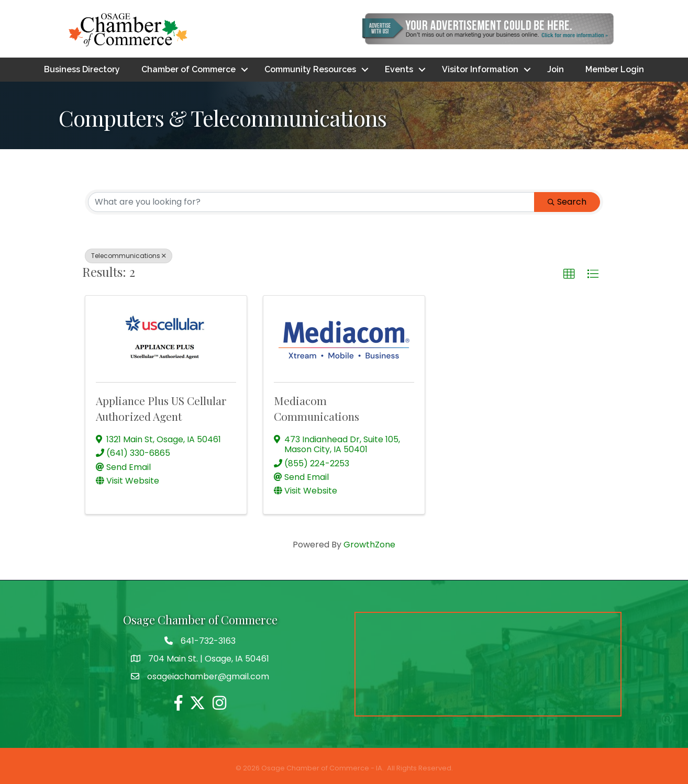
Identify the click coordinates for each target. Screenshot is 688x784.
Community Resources (310, 69)
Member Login (615, 69)
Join (556, 69)
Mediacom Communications (317, 408)
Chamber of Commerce (188, 69)
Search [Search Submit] (567, 202)
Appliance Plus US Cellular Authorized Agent (161, 408)
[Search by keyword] (311, 202)
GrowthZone (369, 545)
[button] (569, 274)
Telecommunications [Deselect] (129, 256)
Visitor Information (480, 69)
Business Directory (82, 69)
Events (399, 69)
